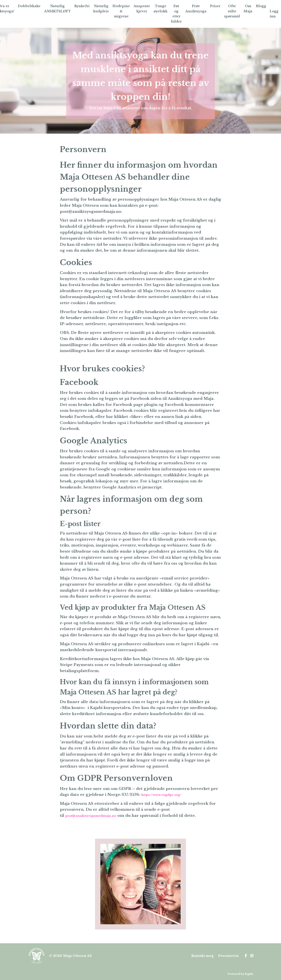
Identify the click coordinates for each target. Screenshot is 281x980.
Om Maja (249, 9)
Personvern (228, 956)
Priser (216, 6)
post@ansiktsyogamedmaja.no (96, 816)
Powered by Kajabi (240, 974)
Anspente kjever (142, 9)
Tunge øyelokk (160, 9)
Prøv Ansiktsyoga (196, 9)
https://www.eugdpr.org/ (166, 795)
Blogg (262, 6)
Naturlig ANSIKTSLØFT (57, 9)
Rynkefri (82, 6)
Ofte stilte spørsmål (233, 11)
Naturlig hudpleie (101, 9)
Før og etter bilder (176, 14)
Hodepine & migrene (121, 11)
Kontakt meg (202, 956)
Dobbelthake (28, 6)
